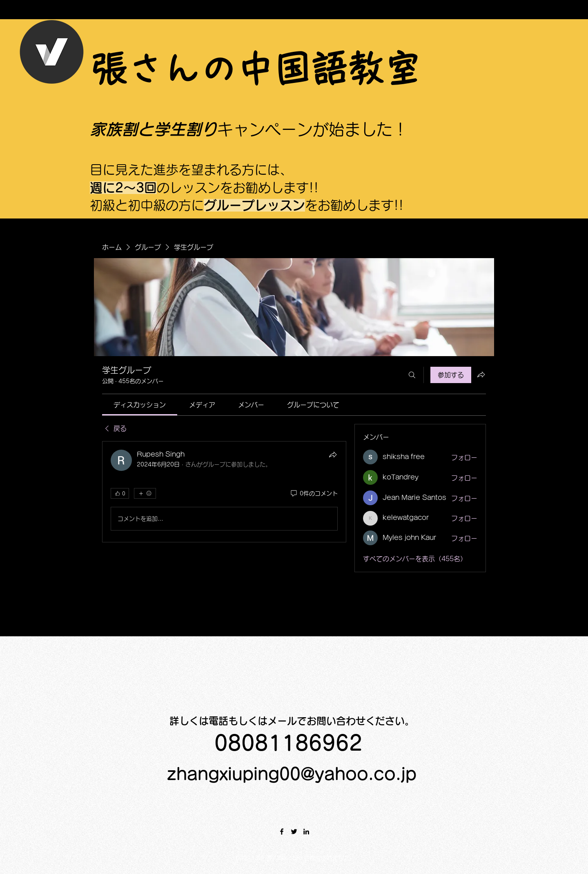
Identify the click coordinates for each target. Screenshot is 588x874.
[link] (140, 405)
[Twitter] (294, 832)
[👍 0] (120, 493)
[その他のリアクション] (145, 493)
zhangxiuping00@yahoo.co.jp (292, 774)
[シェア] (333, 455)
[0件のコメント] (314, 494)
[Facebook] (282, 832)
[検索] (412, 375)
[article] (224, 492)
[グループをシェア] (481, 375)
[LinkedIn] (306, 832)
